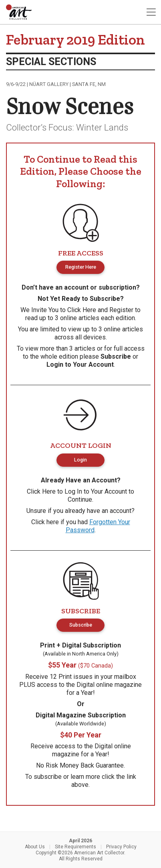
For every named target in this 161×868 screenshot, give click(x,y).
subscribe (48, 777)
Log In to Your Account (96, 491)
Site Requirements (75, 847)
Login (80, 460)
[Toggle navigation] (151, 12)
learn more (85, 777)
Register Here (81, 267)
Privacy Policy (121, 847)
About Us (35, 847)
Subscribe (116, 356)
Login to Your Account (80, 365)
